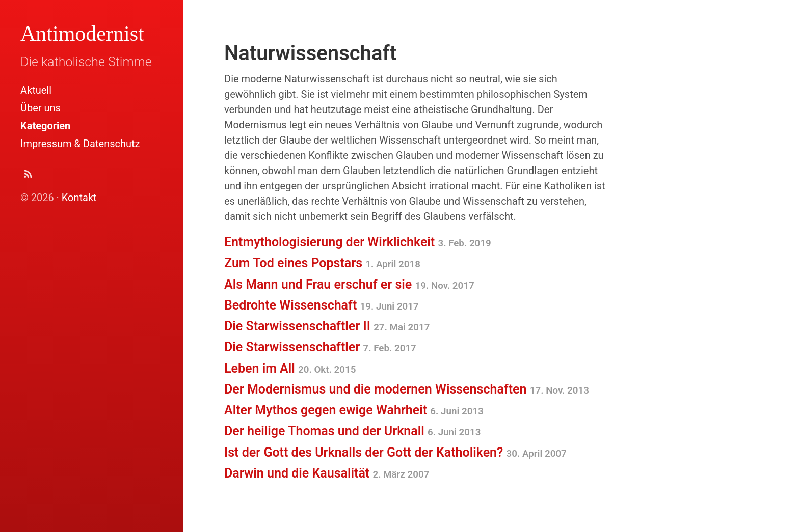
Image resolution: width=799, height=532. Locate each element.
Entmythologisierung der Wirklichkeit (358, 242)
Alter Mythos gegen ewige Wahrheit (354, 410)
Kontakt (79, 198)
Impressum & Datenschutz (80, 144)
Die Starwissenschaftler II (327, 326)
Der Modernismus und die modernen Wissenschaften (407, 389)
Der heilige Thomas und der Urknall (352, 431)
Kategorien (45, 126)
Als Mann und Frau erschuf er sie (349, 284)
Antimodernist (82, 34)
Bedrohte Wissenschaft (322, 305)
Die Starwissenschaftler (320, 347)
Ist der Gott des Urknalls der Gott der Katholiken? (395, 452)
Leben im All (290, 368)
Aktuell (36, 90)
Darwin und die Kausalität (327, 473)
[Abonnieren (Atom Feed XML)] (28, 176)
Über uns (41, 108)
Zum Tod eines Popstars (322, 263)
